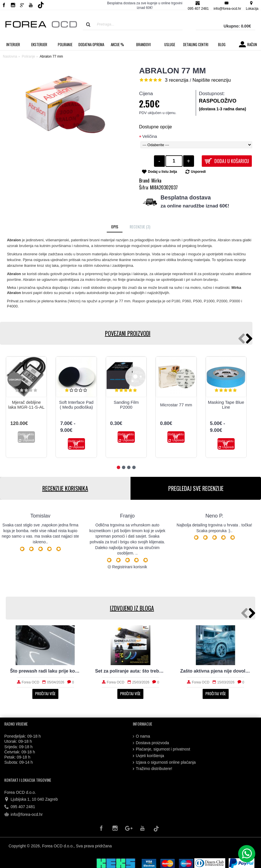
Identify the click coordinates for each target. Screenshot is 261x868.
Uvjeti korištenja (149, 756)
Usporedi (198, 172)
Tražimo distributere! (153, 769)
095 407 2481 (20, 807)
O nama (142, 736)
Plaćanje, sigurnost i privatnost (162, 749)
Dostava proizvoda (151, 743)
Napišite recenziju (211, 80)
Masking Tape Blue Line (226, 405)
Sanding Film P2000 (126, 405)
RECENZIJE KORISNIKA (65, 488)
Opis (115, 227)
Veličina (150, 136)
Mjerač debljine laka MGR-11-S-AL (26, 405)
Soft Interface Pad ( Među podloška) (76, 405)
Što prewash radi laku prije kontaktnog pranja (45, 671)
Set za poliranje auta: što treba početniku (130, 671)
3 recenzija (177, 80)
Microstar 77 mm (176, 405)
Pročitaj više (45, 693)
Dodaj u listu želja (162, 172)
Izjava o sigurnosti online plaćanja (164, 762)
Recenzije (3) (140, 227)
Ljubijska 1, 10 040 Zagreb (31, 800)
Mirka (156, 181)
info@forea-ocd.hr (23, 815)
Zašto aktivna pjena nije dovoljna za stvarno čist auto (216, 671)
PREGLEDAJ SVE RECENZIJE (196, 488)
